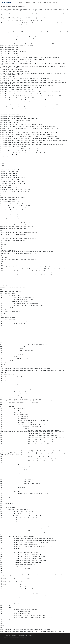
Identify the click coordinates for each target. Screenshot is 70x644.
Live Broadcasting (9, 8)
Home (2, 8)
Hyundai (68, 2)
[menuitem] (21, 2)
